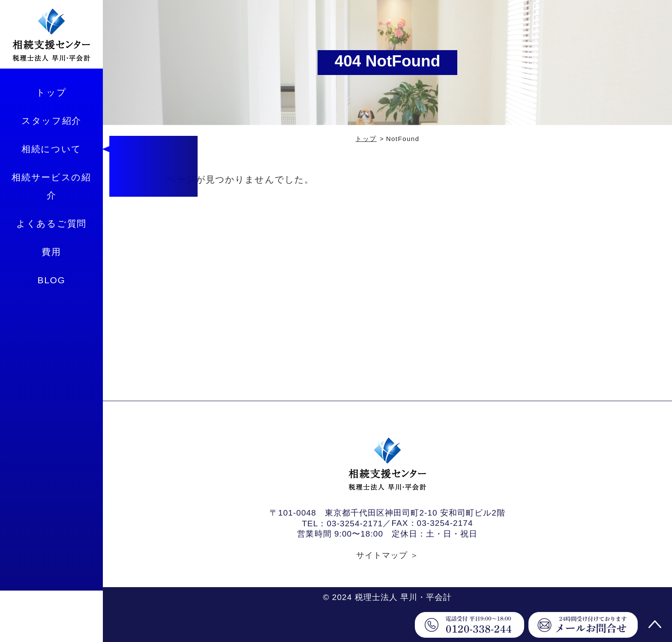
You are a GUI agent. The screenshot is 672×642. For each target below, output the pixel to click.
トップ (51, 92)
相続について (51, 149)
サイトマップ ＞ (388, 555)
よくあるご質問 (51, 223)
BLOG (51, 280)
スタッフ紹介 (51, 121)
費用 (51, 252)
